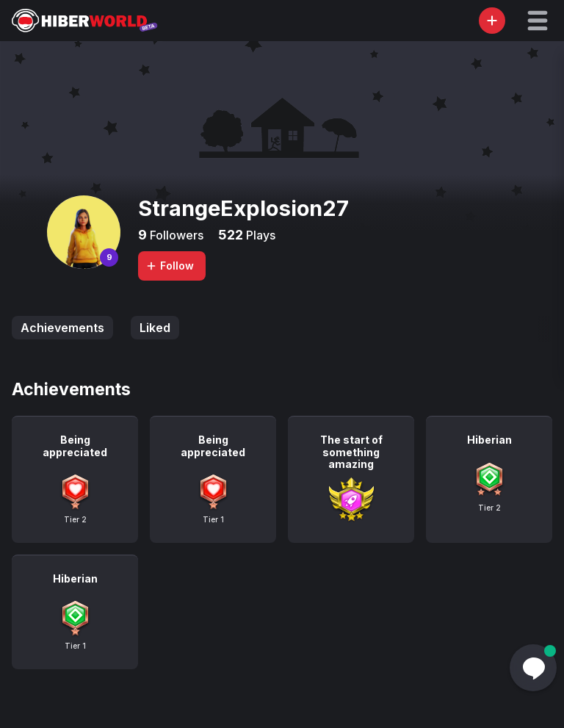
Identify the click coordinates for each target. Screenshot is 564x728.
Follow (170, 266)
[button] (538, 21)
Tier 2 (75, 519)
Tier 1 (213, 519)
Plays (259, 235)
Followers (175, 235)
